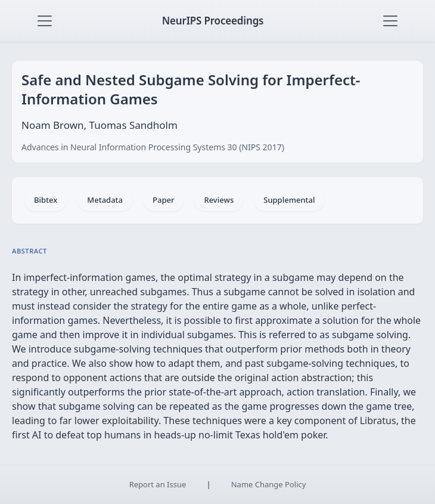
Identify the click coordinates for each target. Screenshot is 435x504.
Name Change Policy (269, 484)
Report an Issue (158, 484)
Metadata (105, 200)
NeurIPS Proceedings (213, 21)
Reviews (219, 200)
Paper (163, 200)
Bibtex (46, 200)
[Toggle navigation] (45, 21)
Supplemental (289, 200)
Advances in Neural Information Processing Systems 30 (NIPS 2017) (153, 147)
